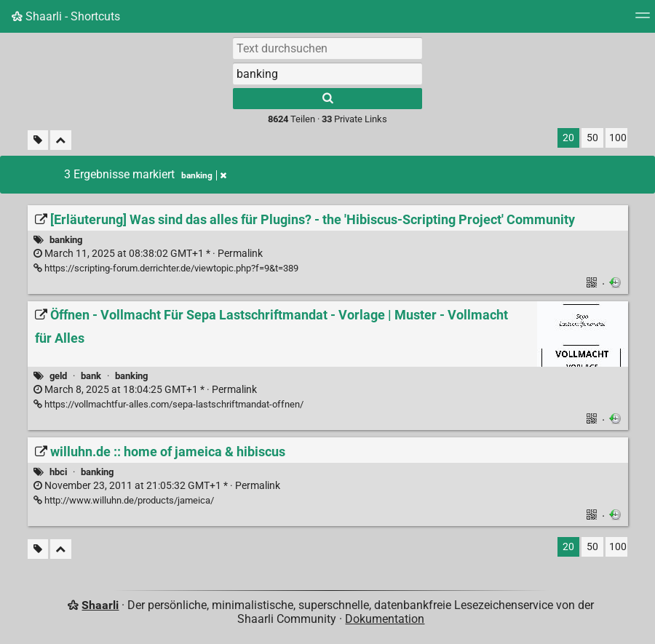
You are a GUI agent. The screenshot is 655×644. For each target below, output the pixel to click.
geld (58, 376)
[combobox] (327, 73)
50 (592, 138)
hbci (58, 472)
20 (568, 138)
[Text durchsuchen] (327, 48)
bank (91, 376)
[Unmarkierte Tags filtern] (38, 140)
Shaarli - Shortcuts (66, 16)
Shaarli (100, 605)
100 (618, 138)
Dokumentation (385, 619)
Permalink (148, 254)
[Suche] (327, 99)
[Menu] (643, 20)
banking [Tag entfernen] (204, 175)
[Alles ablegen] (61, 140)
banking (66, 240)
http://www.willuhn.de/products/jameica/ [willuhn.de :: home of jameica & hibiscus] (124, 500)
